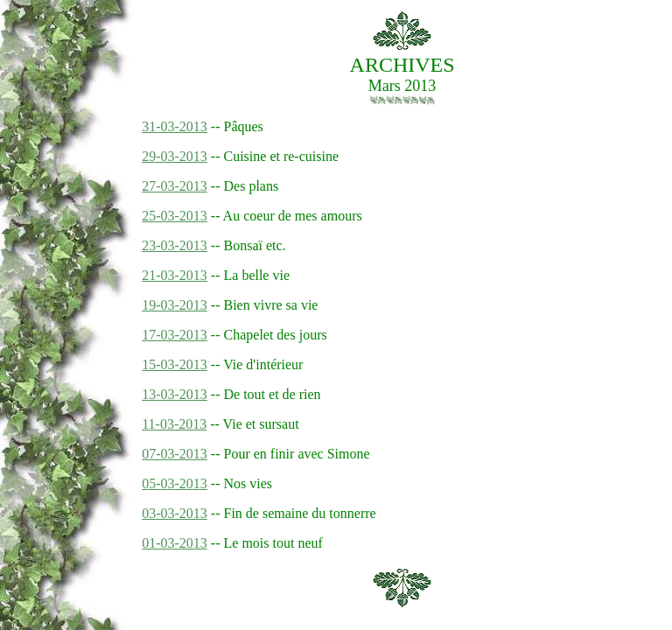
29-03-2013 (175, 156)
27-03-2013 (175, 186)
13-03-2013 (175, 394)
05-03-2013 (175, 483)
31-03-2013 (175, 126)
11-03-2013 (174, 424)
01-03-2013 (175, 543)
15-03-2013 (175, 364)
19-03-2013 (175, 305)
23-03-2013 (175, 245)
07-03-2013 (175, 454)
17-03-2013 (175, 335)
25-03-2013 (175, 216)
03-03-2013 (175, 513)
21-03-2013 (175, 275)
